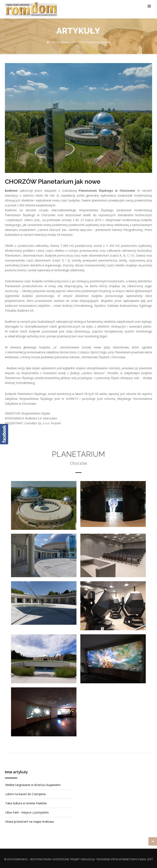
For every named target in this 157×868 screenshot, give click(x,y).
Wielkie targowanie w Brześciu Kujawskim (33, 785)
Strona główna (61, 42)
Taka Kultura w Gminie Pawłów (26, 803)
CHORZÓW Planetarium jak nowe (91, 42)
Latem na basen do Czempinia (25, 794)
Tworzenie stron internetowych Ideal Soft (124, 859)
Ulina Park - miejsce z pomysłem (27, 812)
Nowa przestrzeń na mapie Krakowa (30, 822)
